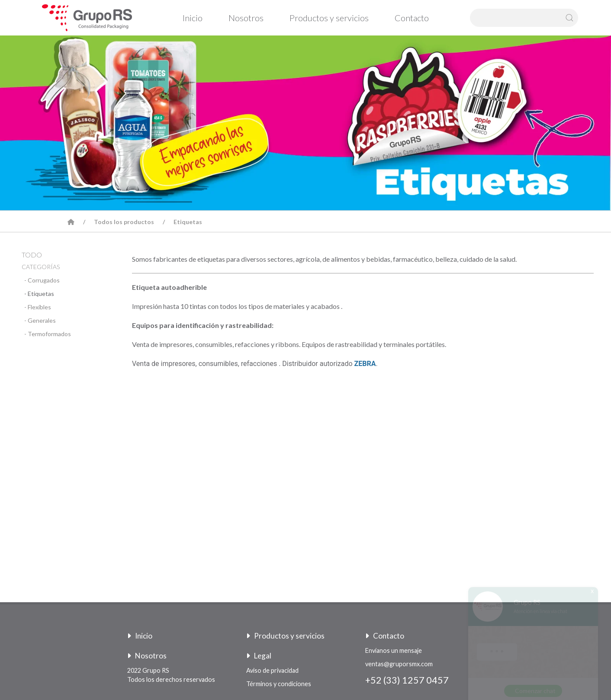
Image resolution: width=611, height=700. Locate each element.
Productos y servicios (329, 18)
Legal (259, 656)
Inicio (193, 18)
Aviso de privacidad (272, 670)
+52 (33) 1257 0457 (407, 680)
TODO (32, 255)
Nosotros (246, 18)
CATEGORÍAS (41, 267)
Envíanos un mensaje (394, 650)
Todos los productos (124, 222)
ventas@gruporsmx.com (399, 664)
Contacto (412, 18)
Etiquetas (188, 222)
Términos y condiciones (279, 684)
